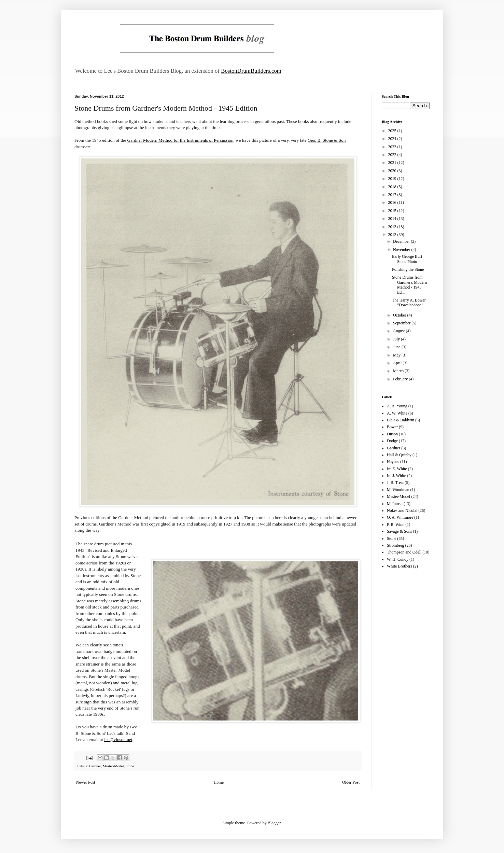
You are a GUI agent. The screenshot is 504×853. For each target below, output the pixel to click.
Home (219, 782)
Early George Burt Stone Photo (407, 259)
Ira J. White (396, 476)
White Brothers (400, 566)
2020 (393, 171)
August (400, 331)
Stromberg (395, 545)
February (401, 379)
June (397, 347)
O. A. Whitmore (400, 517)
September (402, 323)
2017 (393, 195)
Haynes (393, 462)
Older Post (351, 782)
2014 (393, 219)
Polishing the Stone (408, 269)
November (402, 250)
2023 (393, 147)
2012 (393, 235)
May (397, 355)
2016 (393, 202)
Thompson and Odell (404, 552)
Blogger (274, 823)
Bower (392, 427)
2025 (393, 131)
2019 (393, 179)
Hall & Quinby (399, 455)
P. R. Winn (396, 525)
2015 (393, 211)
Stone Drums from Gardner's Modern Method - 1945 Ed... (409, 285)
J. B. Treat (395, 483)
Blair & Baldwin (401, 420)
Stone (130, 766)
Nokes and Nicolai (402, 511)
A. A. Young (397, 406)
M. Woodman (398, 490)
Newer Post (86, 782)
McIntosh (395, 504)
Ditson (392, 434)
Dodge (392, 441)
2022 (393, 155)
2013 (393, 227)
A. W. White (397, 413)
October (400, 315)
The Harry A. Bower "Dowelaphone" (409, 303)
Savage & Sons (399, 531)
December (402, 241)
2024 (393, 139)
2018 (393, 187)
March (399, 371)
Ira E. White (397, 469)
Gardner (95, 766)
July (397, 339)
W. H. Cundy (398, 559)
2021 (393, 163)
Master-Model (113, 766)
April (398, 363)
